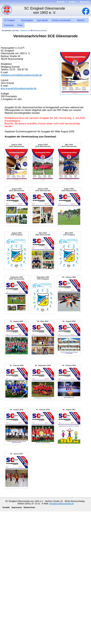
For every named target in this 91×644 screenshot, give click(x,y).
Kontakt (72, 2)
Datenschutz (29, 507)
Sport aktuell (42, 20)
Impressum (84, 2)
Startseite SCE (25, 31)
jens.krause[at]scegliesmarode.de (19, 88)
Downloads (9, 25)
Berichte (81, 20)
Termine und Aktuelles (62, 20)
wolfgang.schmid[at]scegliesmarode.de (21, 75)
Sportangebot (27, 20)
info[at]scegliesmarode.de (61, 504)
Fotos (20, 25)
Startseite (61, 2)
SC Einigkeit (10, 20)
